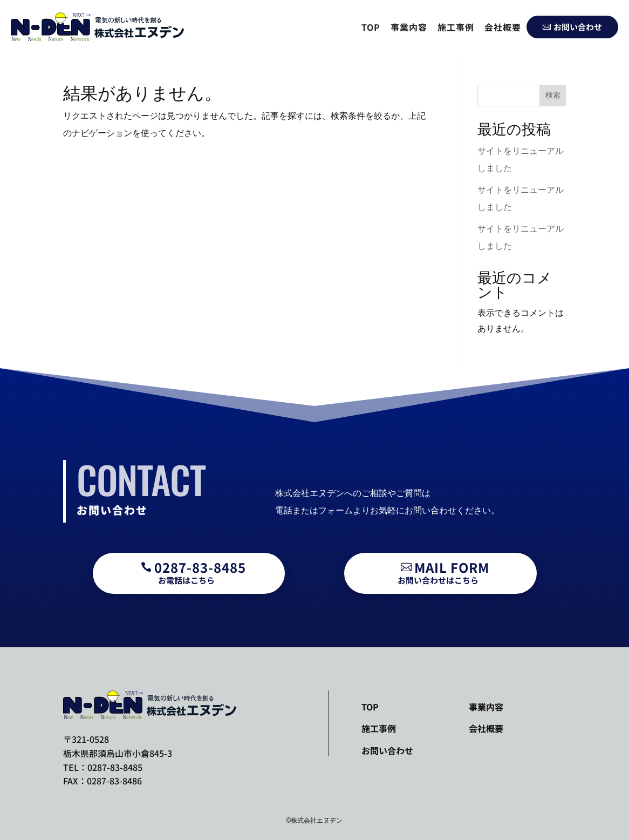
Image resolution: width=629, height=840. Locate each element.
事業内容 (409, 27)
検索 (553, 95)
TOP (371, 27)
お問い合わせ (572, 27)
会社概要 (503, 27)
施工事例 (456, 27)
